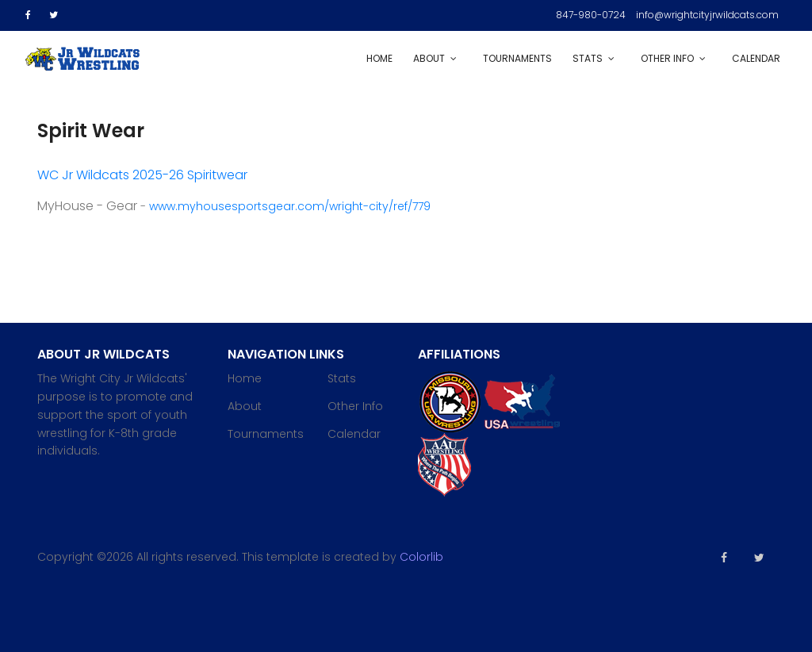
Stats (588, 58)
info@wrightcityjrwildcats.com (707, 15)
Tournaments (517, 58)
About (429, 58)
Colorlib (421, 557)
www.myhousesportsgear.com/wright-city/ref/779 (290, 206)
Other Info (667, 58)
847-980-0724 (591, 15)
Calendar (756, 58)
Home (379, 58)
